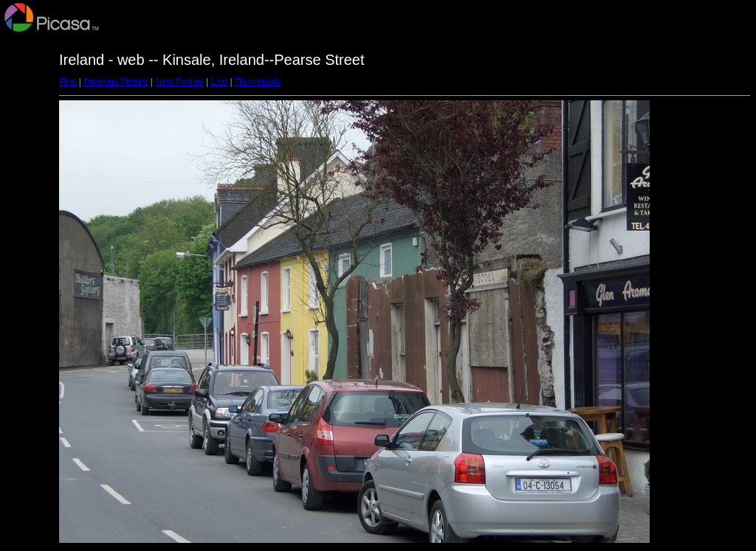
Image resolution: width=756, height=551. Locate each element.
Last (219, 82)
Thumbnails (258, 82)
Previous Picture (116, 82)
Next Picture (179, 82)
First (68, 82)
